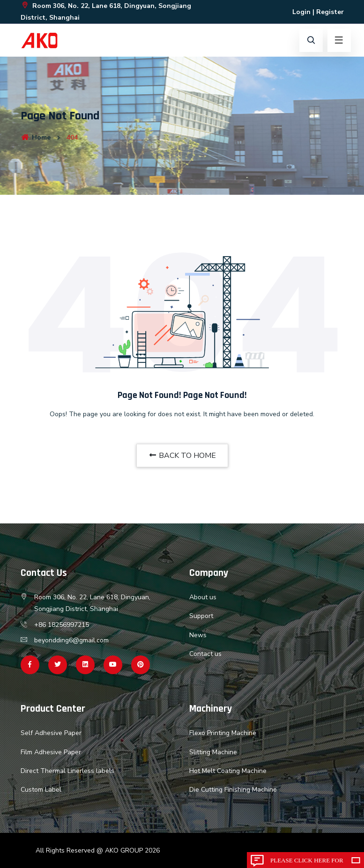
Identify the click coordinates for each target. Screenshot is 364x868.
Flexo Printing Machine (223, 733)
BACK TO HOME (182, 456)
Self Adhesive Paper (51, 733)
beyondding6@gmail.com (71, 640)
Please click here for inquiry (307, 862)
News (198, 635)
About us (203, 597)
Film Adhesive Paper (51, 752)
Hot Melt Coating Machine (228, 771)
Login (301, 12)
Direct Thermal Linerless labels (67, 771)
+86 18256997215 (62, 625)
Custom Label (41, 790)
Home (36, 137)
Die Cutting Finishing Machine (233, 790)
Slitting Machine (213, 752)
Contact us (205, 654)
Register (330, 12)
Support (201, 616)
